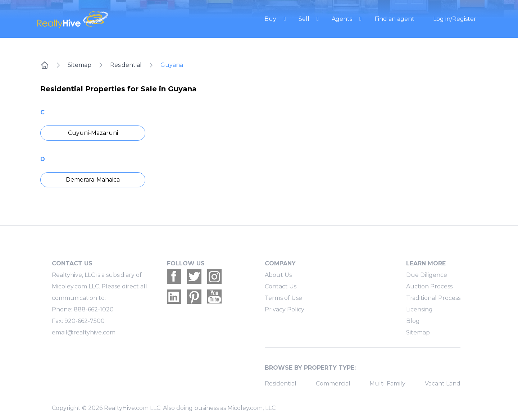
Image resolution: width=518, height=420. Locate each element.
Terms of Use (283, 298)
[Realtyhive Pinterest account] (194, 297)
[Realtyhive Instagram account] (214, 277)
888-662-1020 (94, 309)
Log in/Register (455, 19)
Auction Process (429, 286)
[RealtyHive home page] (103, 19)
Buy (271, 19)
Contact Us (281, 286)
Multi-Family (387, 384)
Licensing (419, 309)
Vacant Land (443, 384)
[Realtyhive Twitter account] (194, 277)
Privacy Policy (285, 309)
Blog (413, 321)
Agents (343, 19)
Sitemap (79, 65)
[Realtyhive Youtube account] (214, 297)
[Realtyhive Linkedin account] (174, 297)
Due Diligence (427, 275)
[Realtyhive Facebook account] (174, 277)
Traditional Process (433, 298)
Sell (305, 19)
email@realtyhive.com (84, 332)
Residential (126, 65)
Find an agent (394, 19)
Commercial (333, 384)
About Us (278, 275)
